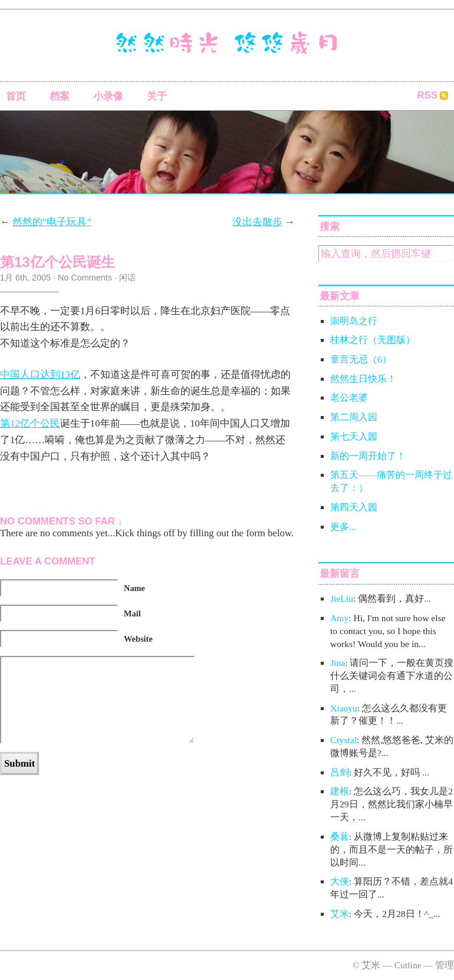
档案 (60, 96)
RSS (427, 95)
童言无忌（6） (361, 359)
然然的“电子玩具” (52, 222)
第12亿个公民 (30, 423)
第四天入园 (354, 507)
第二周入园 (354, 417)
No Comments (85, 278)
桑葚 (340, 837)
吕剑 (340, 772)
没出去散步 (257, 222)
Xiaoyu (344, 708)
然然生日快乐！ (363, 379)
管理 (445, 965)
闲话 (127, 278)
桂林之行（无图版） (373, 340)
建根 (340, 791)
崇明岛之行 (354, 321)
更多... (343, 527)
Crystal (343, 740)
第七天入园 (354, 436)
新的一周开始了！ (368, 456)
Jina (338, 663)
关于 (157, 96)
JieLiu (342, 598)
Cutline (408, 965)
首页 (16, 96)
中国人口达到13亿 (40, 374)
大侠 (340, 881)
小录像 (108, 96)
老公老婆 (349, 397)
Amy (339, 618)
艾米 (340, 914)
